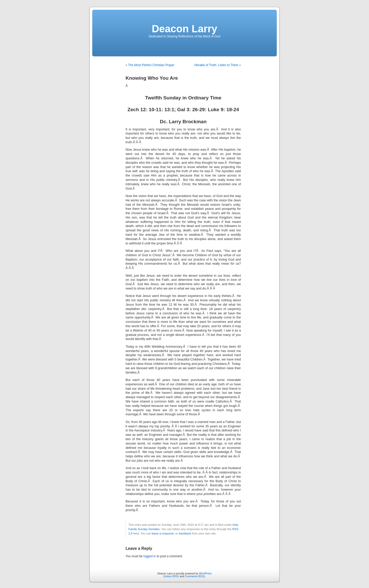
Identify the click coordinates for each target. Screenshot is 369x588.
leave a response (163, 533)
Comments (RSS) (195, 576)
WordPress (205, 574)
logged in (150, 556)
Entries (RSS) (171, 576)
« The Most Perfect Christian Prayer (150, 65)
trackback (185, 533)
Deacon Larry (184, 29)
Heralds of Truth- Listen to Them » (218, 65)
